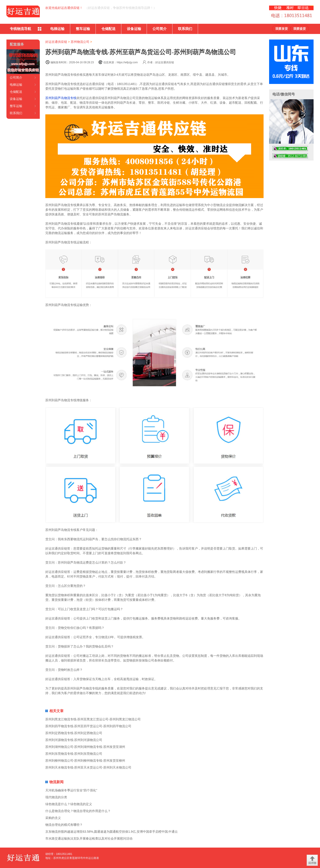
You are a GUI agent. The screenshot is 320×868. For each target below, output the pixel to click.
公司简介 (160, 29)
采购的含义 (53, 818)
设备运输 (134, 29)
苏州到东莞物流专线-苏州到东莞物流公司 (74, 754)
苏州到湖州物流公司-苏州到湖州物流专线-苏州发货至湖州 (85, 747)
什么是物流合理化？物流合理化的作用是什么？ (78, 811)
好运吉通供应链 (56, 42)
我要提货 (300, 29)
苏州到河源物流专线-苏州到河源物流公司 (74, 740)
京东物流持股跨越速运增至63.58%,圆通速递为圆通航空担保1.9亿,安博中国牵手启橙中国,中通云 (112, 832)
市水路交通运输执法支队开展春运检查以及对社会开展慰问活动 (89, 838)
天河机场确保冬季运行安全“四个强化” (71, 790)
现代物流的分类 (56, 797)
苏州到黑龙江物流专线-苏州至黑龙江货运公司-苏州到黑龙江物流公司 (93, 719)
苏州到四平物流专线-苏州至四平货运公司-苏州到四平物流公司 (88, 726)
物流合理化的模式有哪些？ (64, 825)
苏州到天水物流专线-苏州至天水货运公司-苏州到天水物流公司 (88, 767)
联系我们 (185, 29)
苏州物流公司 (80, 42)
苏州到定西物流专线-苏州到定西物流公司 (74, 733)
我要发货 (282, 29)
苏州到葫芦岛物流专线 (61, 98)
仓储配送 (108, 29)
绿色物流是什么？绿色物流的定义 (69, 804)
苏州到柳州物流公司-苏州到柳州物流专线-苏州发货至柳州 (85, 761)
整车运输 (83, 29)
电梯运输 (57, 29)
